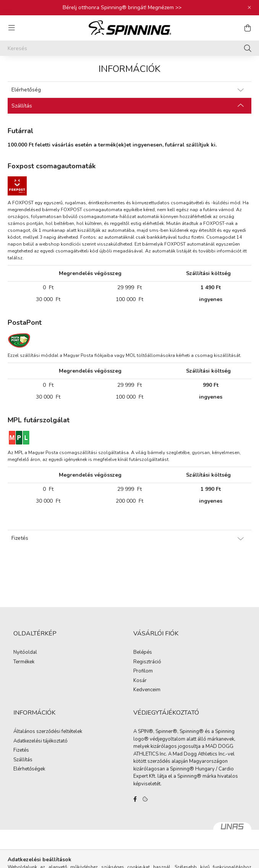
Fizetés (21, 751)
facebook (135, 799)
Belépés (143, 653)
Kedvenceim (147, 690)
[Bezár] (249, 8)
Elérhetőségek (29, 769)
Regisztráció (147, 662)
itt (245, 251)
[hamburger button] (11, 28)
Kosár (140, 681)
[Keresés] (129, 48)
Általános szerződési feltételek (48, 732)
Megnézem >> (165, 7)
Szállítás (23, 760)
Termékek (24, 662)
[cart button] (248, 28)
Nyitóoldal (25, 653)
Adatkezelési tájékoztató (40, 741)
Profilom (143, 671)
